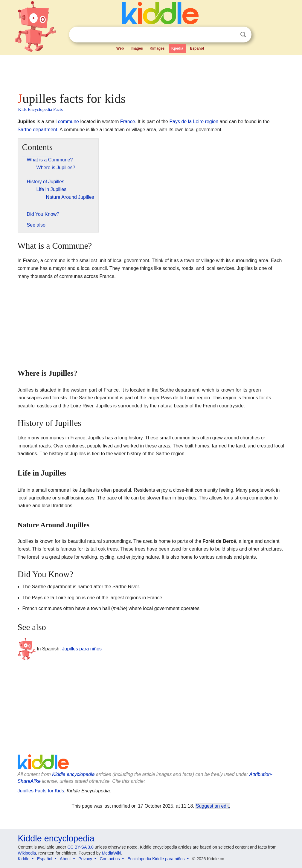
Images (137, 48)
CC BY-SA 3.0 (80, 847)
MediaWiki (112, 853)
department (45, 130)
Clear (231, 35)
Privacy (85, 859)
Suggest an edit (212, 806)
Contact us (110, 859)
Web (120, 48)
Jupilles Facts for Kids (41, 791)
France (128, 122)
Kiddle (24, 859)
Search (243, 35)
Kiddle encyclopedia (73, 774)
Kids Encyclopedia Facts (41, 109)
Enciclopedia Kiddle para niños (156, 859)
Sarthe (25, 130)
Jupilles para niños (82, 649)
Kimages (157, 48)
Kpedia (177, 48)
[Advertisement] (151, 72)
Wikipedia (27, 853)
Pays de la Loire (186, 122)
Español (197, 48)
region (212, 122)
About (65, 859)
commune (68, 122)
